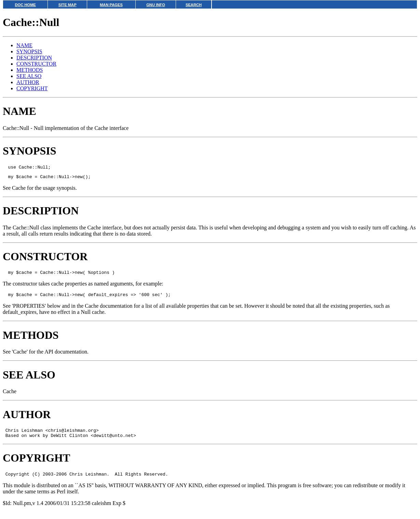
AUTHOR (28, 82)
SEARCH (194, 5)
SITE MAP (67, 5)
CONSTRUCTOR (36, 64)
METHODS (30, 70)
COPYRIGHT (32, 88)
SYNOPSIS (29, 51)
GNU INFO (156, 5)
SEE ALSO (29, 76)
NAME (24, 45)
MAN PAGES (111, 5)
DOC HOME (25, 5)
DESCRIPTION (34, 58)
